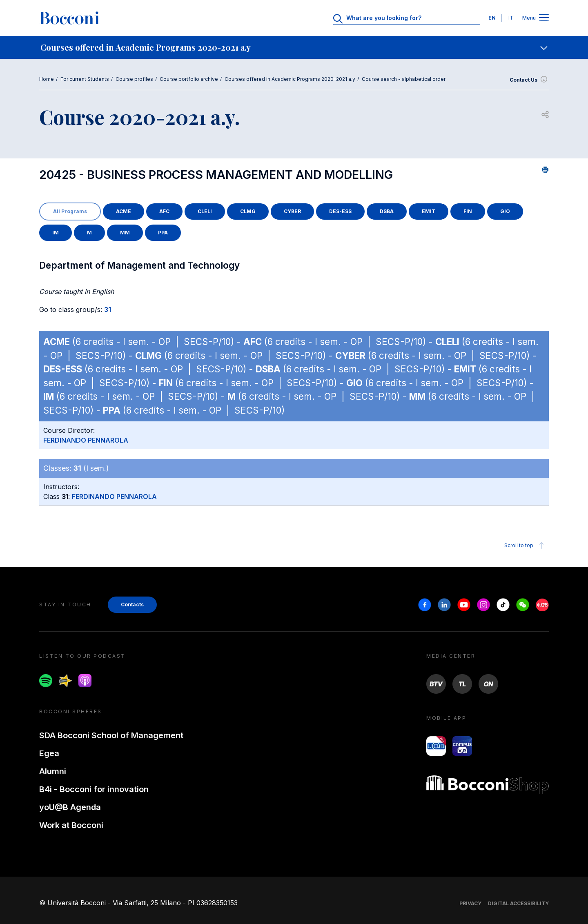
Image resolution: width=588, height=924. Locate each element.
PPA (163, 233)
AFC (164, 211)
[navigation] (294, 47)
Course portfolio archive (189, 79)
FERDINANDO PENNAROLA (86, 440)
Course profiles (134, 79)
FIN (468, 211)
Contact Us (529, 80)
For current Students (85, 79)
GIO (505, 211)
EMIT (429, 211)
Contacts (132, 604)
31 (108, 309)
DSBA (387, 211)
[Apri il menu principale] (544, 18)
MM (125, 233)
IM (56, 233)
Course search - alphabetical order (404, 79)
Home (47, 79)
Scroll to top (525, 545)
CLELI (205, 211)
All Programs (70, 211)
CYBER (292, 211)
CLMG (248, 211)
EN (492, 18)
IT (511, 18)
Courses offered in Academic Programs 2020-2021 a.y (290, 79)
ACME (124, 211)
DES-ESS (340, 211)
